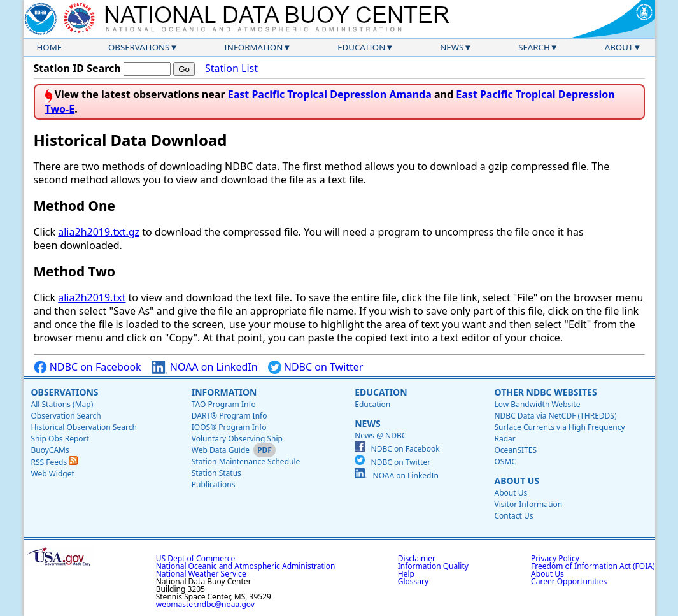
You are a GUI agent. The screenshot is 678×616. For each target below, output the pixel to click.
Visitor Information (528, 504)
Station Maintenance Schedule (246, 462)
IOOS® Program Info (229, 427)
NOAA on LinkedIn (205, 367)
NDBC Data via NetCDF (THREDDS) (555, 416)
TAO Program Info (224, 404)
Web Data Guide (221, 450)
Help (406, 574)
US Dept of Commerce (196, 558)
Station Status (216, 473)
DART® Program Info (230, 416)
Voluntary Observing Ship (237, 439)
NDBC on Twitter (316, 367)
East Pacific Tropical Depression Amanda (330, 94)
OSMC (505, 462)
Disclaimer (417, 558)
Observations (139, 47)
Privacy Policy (555, 558)
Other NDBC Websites (545, 392)
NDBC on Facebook (88, 367)
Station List (231, 68)
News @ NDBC (380, 435)
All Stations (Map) (62, 404)
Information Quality (433, 566)
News (452, 47)
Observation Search (66, 416)
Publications (214, 484)
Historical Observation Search (84, 427)
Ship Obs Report (60, 439)
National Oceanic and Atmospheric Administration (246, 566)
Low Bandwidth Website (537, 404)
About (619, 47)
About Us (517, 481)
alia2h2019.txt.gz (99, 232)
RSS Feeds (55, 462)
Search (534, 47)
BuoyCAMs (50, 450)
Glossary (413, 581)
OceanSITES (515, 450)
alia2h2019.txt (92, 297)
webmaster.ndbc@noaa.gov (205, 604)
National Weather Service (201, 574)
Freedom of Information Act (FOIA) (593, 566)
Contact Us (513, 516)
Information (253, 47)
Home (50, 47)
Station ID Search (77, 68)
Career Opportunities (569, 581)
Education (361, 47)
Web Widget (53, 474)
